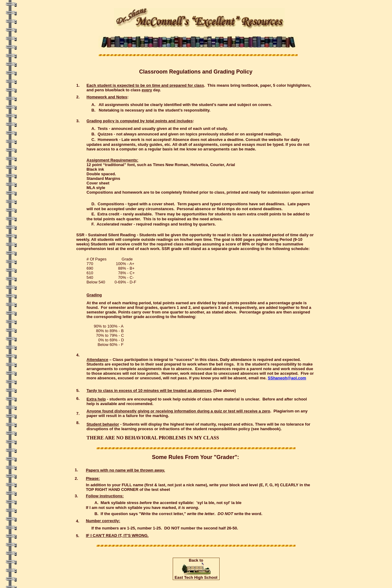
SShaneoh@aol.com (287, 378)
